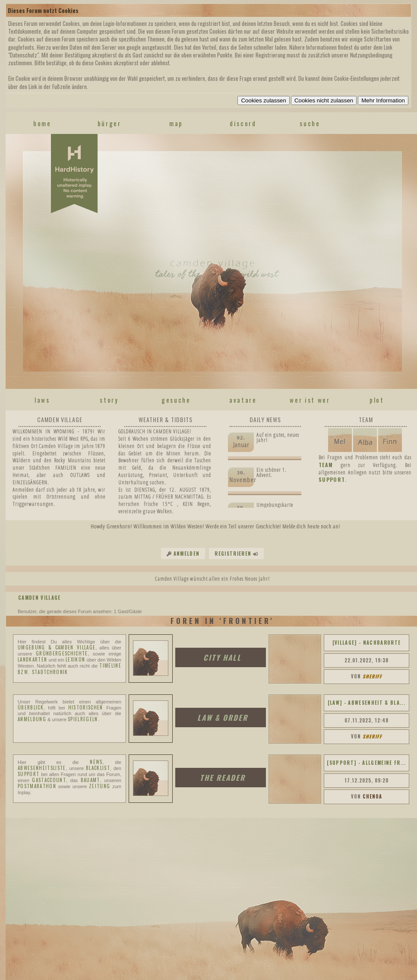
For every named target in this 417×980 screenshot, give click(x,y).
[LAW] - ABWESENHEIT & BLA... (366, 703)
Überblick (31, 707)
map (176, 123)
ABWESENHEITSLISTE (42, 768)
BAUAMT (90, 780)
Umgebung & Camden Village (57, 647)
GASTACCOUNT (49, 780)
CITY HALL (222, 657)
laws (42, 400)
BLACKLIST (98, 768)
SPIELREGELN (83, 719)
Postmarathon (37, 786)
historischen (86, 707)
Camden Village (39, 598)
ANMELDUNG (32, 719)
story (109, 400)
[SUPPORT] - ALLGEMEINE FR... (366, 763)
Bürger (109, 123)
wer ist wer (310, 400)
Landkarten (32, 659)
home (42, 123)
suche (310, 123)
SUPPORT (332, 479)
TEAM (326, 465)
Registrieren (233, 554)
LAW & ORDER (223, 717)
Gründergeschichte (62, 653)
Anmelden (187, 554)
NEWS (96, 762)
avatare (243, 400)
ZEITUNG (100, 786)
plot (377, 400)
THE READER (223, 778)
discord (243, 123)
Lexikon (75, 659)
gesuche (176, 400)
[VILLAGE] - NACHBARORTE (367, 643)
